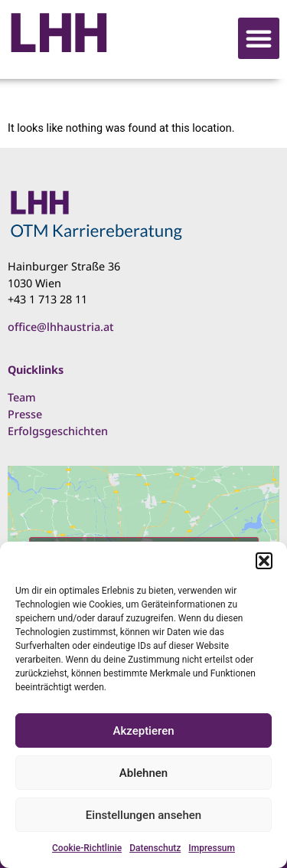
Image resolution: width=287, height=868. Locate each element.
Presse (25, 414)
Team (22, 397)
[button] (264, 561)
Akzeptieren (143, 731)
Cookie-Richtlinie (87, 848)
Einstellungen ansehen (143, 815)
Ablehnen (143, 773)
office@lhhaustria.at (61, 327)
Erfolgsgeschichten (58, 431)
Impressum (212, 848)
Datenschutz (155, 848)
